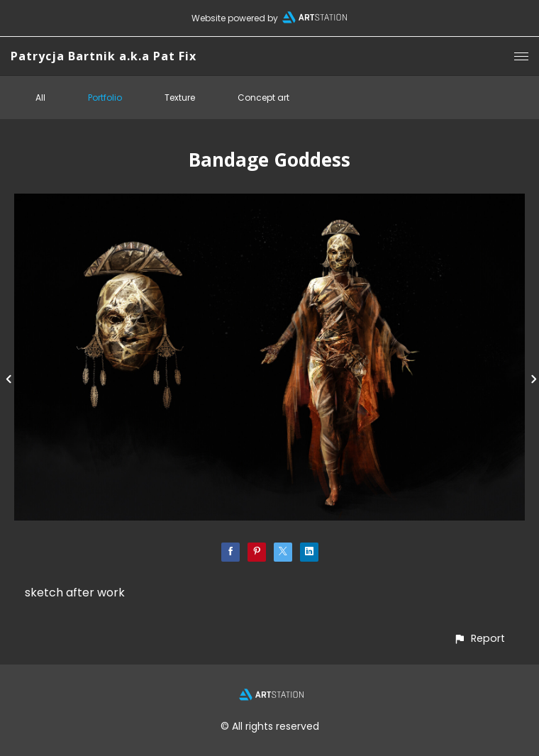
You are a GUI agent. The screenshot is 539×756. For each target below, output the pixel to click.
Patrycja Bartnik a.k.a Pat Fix (104, 56)
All (40, 98)
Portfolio (105, 98)
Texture (180, 98)
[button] (479, 639)
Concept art (263, 98)
